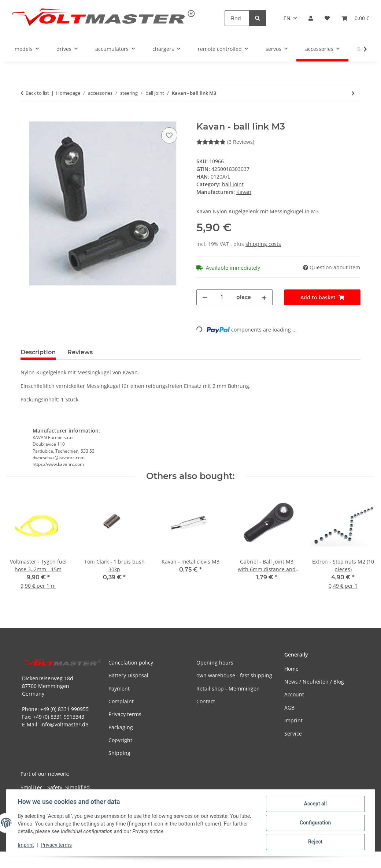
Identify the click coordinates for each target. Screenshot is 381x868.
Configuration (315, 823)
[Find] (237, 18)
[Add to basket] (26, 117)
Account (294, 694)
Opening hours (215, 663)
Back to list (37, 93)
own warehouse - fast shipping (234, 675)
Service (293, 734)
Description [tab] (38, 352)
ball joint (233, 184)
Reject (315, 842)
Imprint (26, 845)
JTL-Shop (343, 860)
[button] (311, 18)
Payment (119, 689)
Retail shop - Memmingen (228, 689)
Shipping (119, 753)
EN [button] (287, 18)
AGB (289, 708)
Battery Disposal (128, 675)
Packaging (121, 727)
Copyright (120, 740)
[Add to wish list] (169, 135)
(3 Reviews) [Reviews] (225, 142)
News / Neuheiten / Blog (314, 682)
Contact (206, 701)
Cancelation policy (131, 663)
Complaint (121, 701)
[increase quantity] (264, 297)
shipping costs (263, 244)
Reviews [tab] (80, 352)
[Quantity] (222, 297)
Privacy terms (57, 845)
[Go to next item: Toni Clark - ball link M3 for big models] (353, 93)
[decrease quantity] (205, 297)
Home (291, 669)
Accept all (315, 804)
